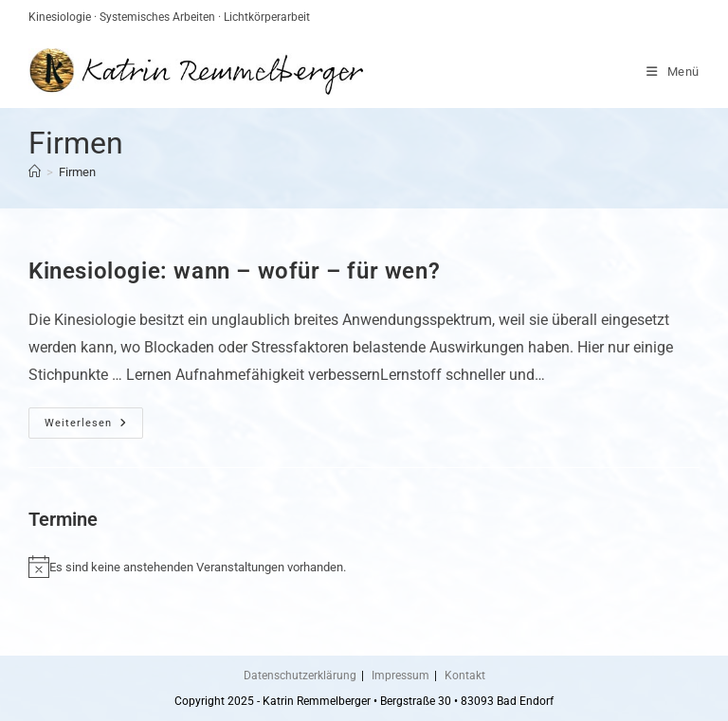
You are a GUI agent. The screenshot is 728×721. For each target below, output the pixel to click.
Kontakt (465, 676)
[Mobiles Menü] (673, 72)
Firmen (77, 172)
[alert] (364, 567)
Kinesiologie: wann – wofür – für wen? (234, 271)
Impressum (400, 676)
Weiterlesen (94, 427)
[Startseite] (35, 172)
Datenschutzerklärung (300, 676)
